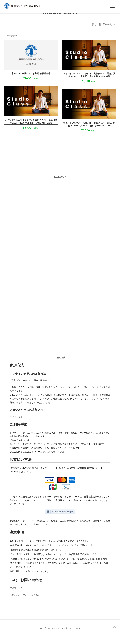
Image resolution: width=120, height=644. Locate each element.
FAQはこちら (16, 588)
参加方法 (16, 380)
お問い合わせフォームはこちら (25, 595)
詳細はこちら (16, 416)
